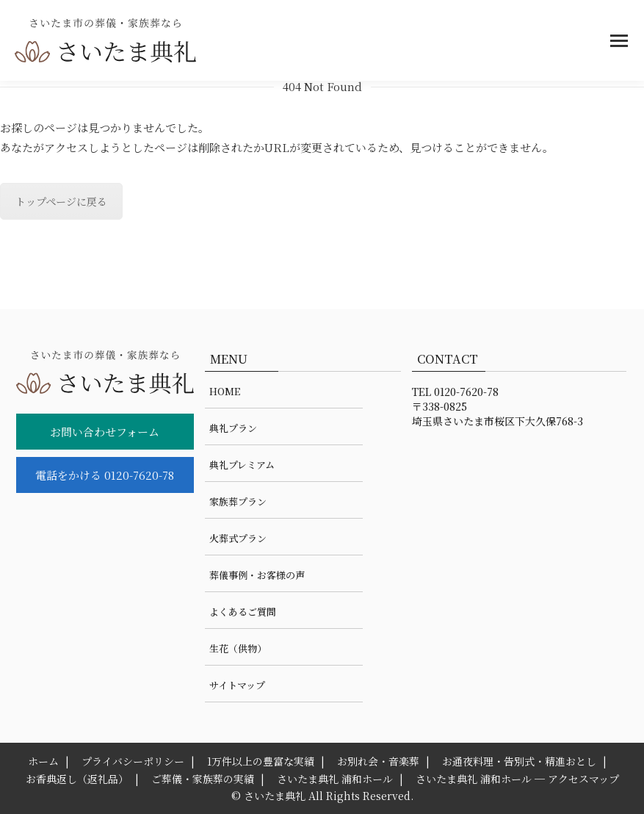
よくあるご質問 (243, 612)
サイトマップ (237, 685)
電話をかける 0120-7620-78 (105, 475)
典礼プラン (233, 428)
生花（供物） (238, 648)
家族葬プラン (238, 501)
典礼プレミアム (242, 465)
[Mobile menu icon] (619, 41)
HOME (225, 391)
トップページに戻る (61, 201)
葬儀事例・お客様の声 (257, 575)
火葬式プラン (238, 538)
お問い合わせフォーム (105, 432)
